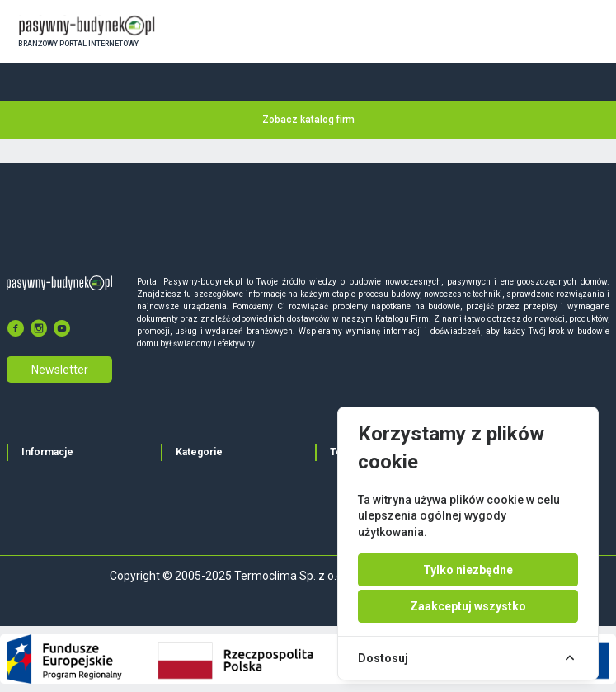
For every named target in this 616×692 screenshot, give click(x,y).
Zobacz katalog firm (308, 120)
